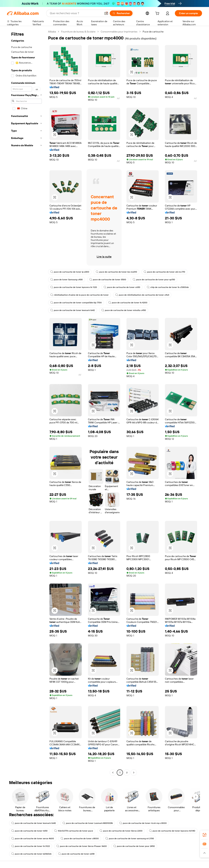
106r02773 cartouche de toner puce (74, 831)
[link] (204, 835)
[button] (106, 13)
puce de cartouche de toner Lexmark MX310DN (88, 823)
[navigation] (26, 403)
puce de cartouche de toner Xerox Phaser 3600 (82, 846)
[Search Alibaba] (76, 13)
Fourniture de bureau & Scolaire (78, 32)
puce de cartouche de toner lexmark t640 (34, 823)
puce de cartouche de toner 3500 (108, 280)
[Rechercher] (121, 13)
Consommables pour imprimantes (119, 32)
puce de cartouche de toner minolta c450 (124, 310)
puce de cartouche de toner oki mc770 (164, 272)
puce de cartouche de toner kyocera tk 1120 (74, 287)
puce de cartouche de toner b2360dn (31, 854)
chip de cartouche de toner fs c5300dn (168, 287)
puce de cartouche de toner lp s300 (70, 272)
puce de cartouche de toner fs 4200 (128, 303)
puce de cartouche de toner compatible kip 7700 (76, 303)
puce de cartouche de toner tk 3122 (31, 846)
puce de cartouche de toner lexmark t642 (73, 310)
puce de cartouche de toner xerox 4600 (33, 839)
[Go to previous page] (113, 773)
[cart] (158, 14)
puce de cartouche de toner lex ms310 (116, 272)
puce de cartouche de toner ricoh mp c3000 (143, 823)
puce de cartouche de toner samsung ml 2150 (130, 839)
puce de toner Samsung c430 (67, 280)
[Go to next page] (134, 773)
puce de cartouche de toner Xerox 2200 (121, 831)
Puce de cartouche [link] (153, 32)
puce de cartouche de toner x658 (76, 854)
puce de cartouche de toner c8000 (80, 839)
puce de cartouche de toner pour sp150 (154, 280)
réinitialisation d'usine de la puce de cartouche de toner (80, 295)
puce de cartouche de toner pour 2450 (134, 846)
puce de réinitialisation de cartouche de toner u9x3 (142, 295)
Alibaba (52, 32)
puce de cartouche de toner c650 (122, 287)
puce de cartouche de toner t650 (29, 831)
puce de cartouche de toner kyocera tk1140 (172, 831)
